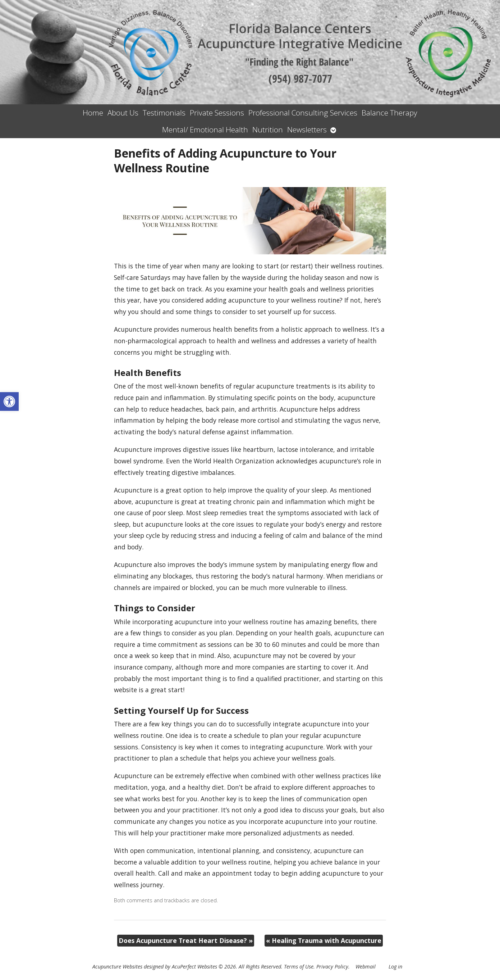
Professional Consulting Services (303, 113)
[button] (9, 401)
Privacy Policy (332, 967)
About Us (123, 113)
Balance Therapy (389, 113)
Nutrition (268, 130)
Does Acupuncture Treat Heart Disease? (186, 940)
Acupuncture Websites (117, 967)
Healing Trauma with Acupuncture (324, 940)
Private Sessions (217, 113)
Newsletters (307, 130)
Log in (395, 967)
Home (93, 113)
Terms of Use (299, 967)
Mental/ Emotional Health (205, 130)
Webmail (366, 967)
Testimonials (164, 113)
